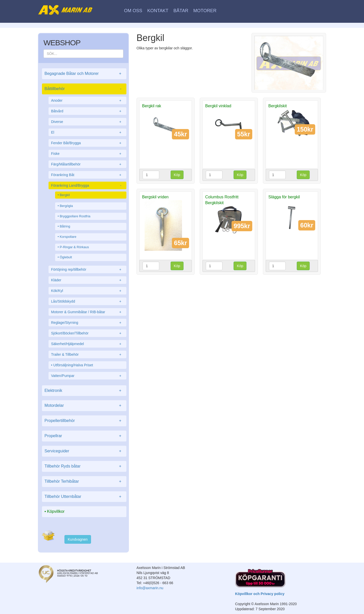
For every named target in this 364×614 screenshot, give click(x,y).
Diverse (87, 122)
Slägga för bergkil (284, 197)
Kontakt (158, 11)
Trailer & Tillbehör (87, 354)
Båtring (65, 226)
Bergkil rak (152, 106)
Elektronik (84, 391)
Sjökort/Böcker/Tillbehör (87, 333)
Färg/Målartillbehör (87, 164)
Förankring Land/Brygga (87, 185)
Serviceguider (84, 451)
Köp (177, 175)
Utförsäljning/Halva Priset (73, 365)
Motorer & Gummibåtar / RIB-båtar (87, 312)
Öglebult (66, 257)
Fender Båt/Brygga (87, 143)
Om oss (133, 11)
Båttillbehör (84, 89)
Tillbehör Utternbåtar (84, 497)
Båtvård (87, 111)
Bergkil (65, 195)
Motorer (205, 11)
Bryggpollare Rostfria (75, 216)
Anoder (87, 100)
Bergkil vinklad (218, 106)
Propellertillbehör (84, 421)
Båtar (181, 11)
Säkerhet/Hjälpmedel (87, 344)
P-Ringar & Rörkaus (74, 247)
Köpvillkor (56, 511)
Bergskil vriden (155, 197)
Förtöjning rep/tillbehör (87, 269)
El (87, 132)
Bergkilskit (278, 106)
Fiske (87, 154)
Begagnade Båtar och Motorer (84, 74)
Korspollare (68, 237)
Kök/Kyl (87, 291)
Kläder (87, 280)
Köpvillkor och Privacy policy (260, 594)
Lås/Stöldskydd (87, 301)
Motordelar (84, 406)
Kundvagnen (78, 539)
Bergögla (66, 206)
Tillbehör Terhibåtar (84, 482)
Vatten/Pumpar (87, 376)
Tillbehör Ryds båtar (84, 466)
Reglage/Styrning (87, 323)
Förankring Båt (87, 175)
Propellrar (84, 436)
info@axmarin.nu (150, 588)
